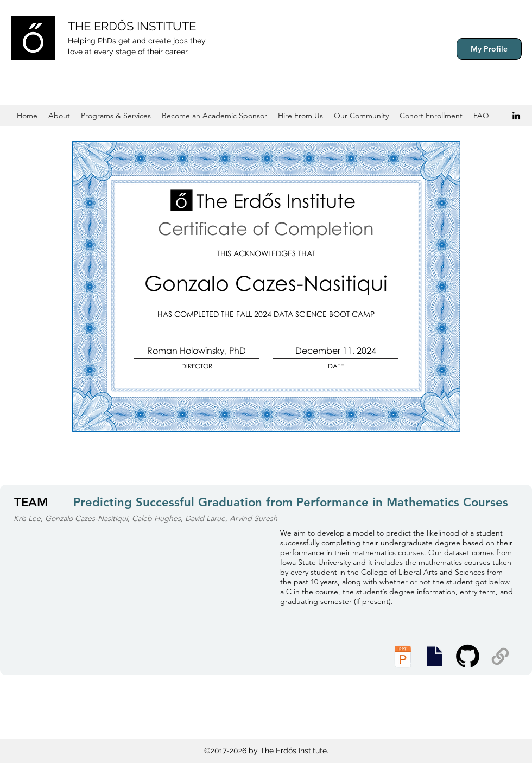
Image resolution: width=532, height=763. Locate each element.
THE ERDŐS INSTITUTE (132, 26)
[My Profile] (489, 49)
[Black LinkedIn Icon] (516, 116)
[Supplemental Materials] (500, 656)
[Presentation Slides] (434, 656)
